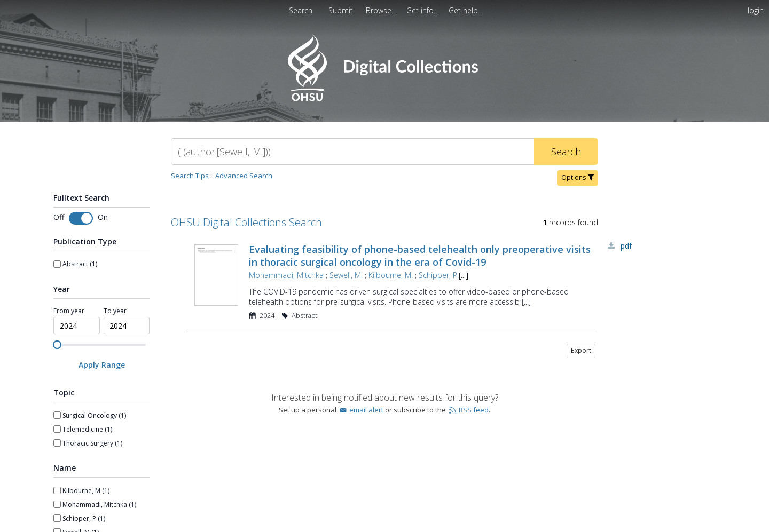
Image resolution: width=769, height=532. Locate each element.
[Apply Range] (101, 365)
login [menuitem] (756, 10)
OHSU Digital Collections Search (246, 222)
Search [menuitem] (301, 10)
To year (115, 311)
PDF (626, 246)
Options (578, 177)
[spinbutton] (77, 325)
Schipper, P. (439, 275)
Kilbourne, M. (391, 275)
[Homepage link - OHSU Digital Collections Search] (384, 98)
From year (69, 311)
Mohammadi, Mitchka (286, 275)
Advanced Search (244, 176)
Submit (342, 10)
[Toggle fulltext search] (81, 218)
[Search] (352, 152)
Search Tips (190, 176)
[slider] (57, 345)
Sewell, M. (346, 275)
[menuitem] (382, 10)
